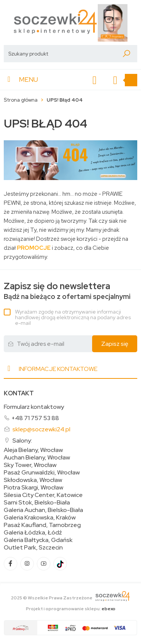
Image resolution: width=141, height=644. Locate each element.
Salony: (22, 441)
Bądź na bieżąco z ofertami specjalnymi (67, 291)
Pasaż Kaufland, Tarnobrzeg (42, 525)
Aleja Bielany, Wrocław (33, 450)
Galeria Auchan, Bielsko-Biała (43, 510)
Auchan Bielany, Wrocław (37, 458)
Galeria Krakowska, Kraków (40, 518)
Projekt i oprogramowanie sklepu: (71, 609)
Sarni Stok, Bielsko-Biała (37, 503)
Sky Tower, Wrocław (30, 465)
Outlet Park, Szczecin (33, 548)
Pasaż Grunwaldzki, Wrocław (42, 473)
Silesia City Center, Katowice (43, 495)
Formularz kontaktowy (34, 407)
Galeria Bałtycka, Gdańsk (38, 540)
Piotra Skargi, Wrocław (33, 488)
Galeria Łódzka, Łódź (33, 533)
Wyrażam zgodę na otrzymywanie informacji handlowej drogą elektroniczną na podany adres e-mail (73, 317)
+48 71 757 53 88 (35, 418)
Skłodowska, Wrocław (33, 480)
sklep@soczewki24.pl (41, 429)
